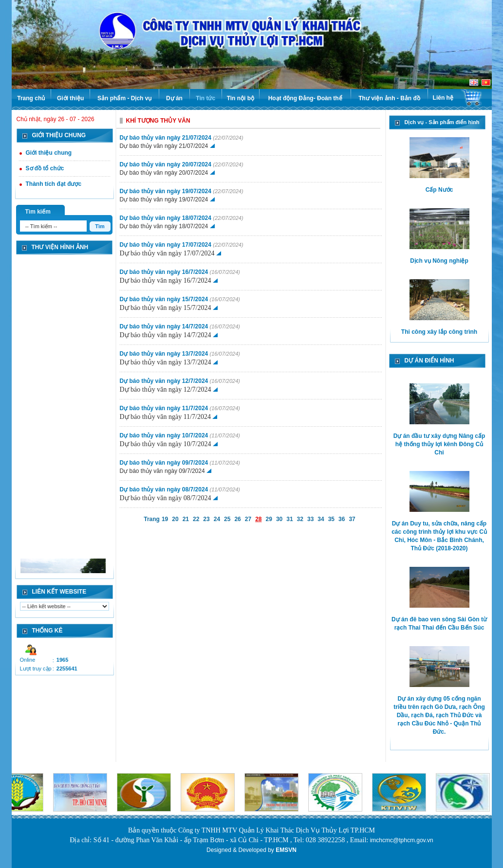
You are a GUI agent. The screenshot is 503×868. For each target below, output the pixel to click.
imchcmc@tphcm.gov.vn (402, 840)
